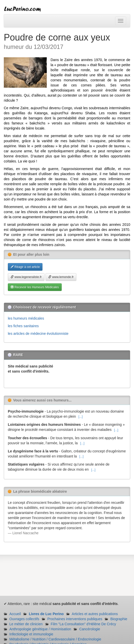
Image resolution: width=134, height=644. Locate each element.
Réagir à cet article (25, 267)
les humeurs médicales (26, 318)
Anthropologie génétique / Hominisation (40, 629)
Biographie (119, 619)
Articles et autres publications (95, 614)
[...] (81, 417)
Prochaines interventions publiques (75, 619)
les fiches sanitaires (23, 326)
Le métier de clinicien (26, 624)
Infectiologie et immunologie (31, 634)
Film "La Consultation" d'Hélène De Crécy (84, 624)
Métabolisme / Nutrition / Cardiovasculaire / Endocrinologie (55, 639)
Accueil (15, 614)
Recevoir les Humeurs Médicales (35, 287)
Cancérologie (90, 629)
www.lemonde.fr (61, 277)
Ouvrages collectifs (24, 619)
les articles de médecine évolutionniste (38, 334)
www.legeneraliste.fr (26, 277)
